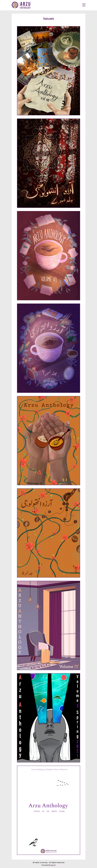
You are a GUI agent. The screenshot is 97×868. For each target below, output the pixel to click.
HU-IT (53, 865)
